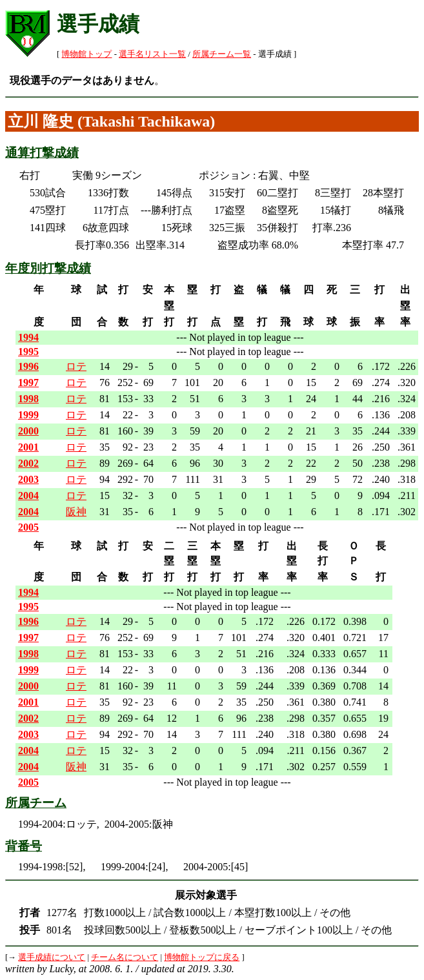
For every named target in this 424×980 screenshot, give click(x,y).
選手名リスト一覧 (152, 54)
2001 (28, 447)
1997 (28, 383)
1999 (28, 415)
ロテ (76, 366)
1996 (28, 366)
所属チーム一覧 (222, 54)
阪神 (76, 512)
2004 (28, 495)
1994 (28, 337)
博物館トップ (86, 54)
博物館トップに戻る (202, 957)
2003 (28, 479)
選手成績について (52, 957)
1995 (28, 352)
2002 (28, 463)
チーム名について (125, 957)
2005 (28, 527)
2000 (28, 431)
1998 (28, 399)
